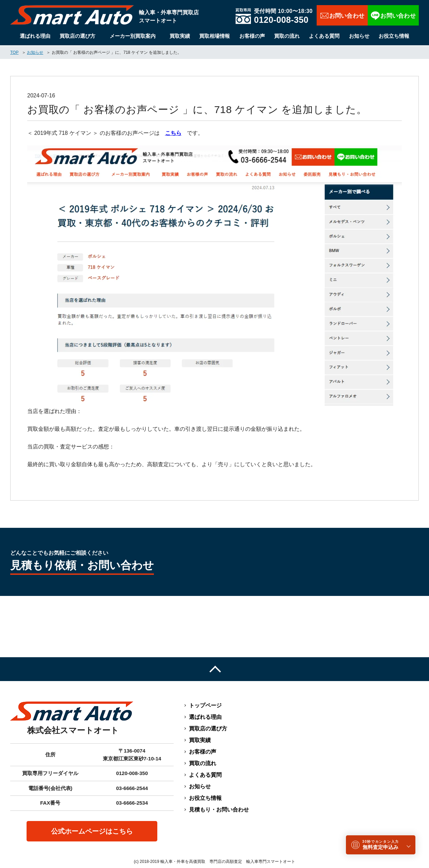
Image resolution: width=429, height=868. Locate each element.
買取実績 (180, 36)
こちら (173, 133)
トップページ (205, 705)
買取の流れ (287, 36)
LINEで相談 (393, 15)
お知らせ (359, 36)
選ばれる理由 (35, 36)
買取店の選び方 (77, 36)
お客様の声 (252, 36)
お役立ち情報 (394, 36)
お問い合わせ (342, 15)
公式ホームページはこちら (92, 831)
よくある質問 (324, 36)
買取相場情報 (214, 36)
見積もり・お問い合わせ (219, 810)
